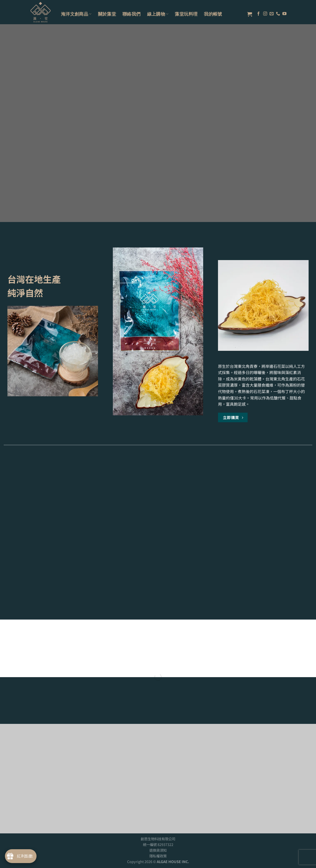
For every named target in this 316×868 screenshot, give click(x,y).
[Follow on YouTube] (284, 14)
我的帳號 (213, 14)
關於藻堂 (107, 14)
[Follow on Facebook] (258, 14)
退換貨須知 (158, 850)
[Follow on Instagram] (265, 14)
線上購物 (158, 14)
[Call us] (278, 14)
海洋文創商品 (76, 14)
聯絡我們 (131, 14)
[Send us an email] (272, 14)
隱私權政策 (158, 856)
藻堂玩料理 (186, 14)
